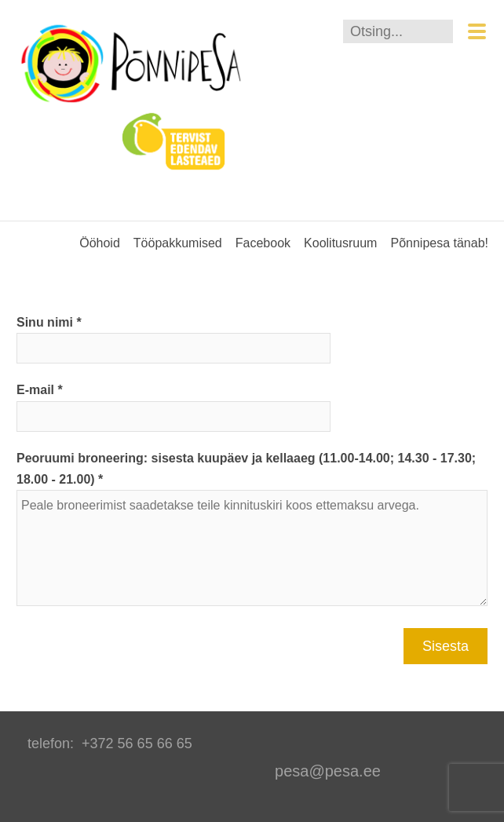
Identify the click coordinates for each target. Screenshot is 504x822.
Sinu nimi (45, 322)
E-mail (35, 390)
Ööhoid (100, 243)
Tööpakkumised (178, 243)
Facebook (263, 243)
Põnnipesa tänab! (439, 243)
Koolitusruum (340, 243)
